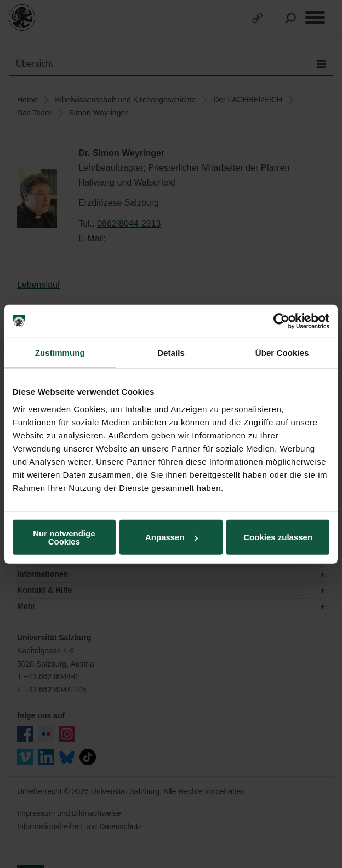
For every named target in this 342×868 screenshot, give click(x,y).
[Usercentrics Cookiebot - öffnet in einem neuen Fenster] (281, 321)
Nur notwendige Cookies (64, 537)
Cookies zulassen (278, 537)
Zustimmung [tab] (60, 353)
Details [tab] (171, 353)
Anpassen (172, 537)
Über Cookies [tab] (282, 353)
